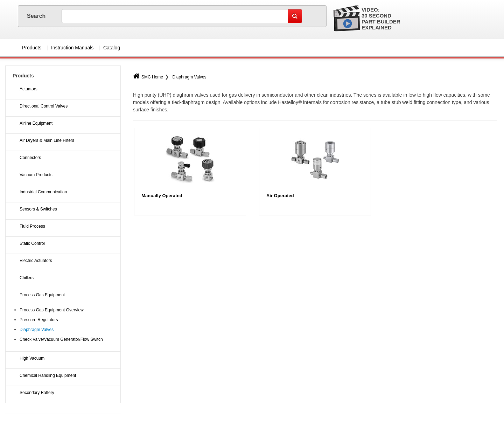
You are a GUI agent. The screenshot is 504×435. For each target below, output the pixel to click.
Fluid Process (32, 226)
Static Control (32, 243)
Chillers (27, 278)
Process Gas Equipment (42, 295)
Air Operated (280, 196)
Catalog (112, 48)
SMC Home (148, 77)
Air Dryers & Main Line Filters (47, 140)
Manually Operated (162, 196)
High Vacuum (32, 358)
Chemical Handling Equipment (48, 375)
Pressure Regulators (39, 320)
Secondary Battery (37, 393)
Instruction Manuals (72, 48)
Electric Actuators (36, 261)
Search (37, 16)
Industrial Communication (43, 192)
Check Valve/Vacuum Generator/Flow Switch (61, 339)
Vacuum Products (36, 175)
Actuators (29, 89)
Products (32, 48)
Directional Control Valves (44, 106)
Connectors (30, 158)
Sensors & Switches (38, 209)
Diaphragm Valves (189, 77)
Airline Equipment (36, 123)
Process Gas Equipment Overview (52, 310)
